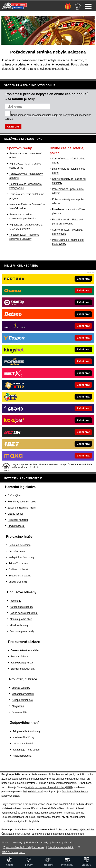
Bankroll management (23, 669)
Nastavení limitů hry (23, 737)
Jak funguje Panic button (26, 750)
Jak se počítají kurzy (22, 663)
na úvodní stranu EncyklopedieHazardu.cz (41, 69)
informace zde (72, 813)
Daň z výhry (14, 496)
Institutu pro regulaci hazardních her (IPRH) (49, 787)
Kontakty (17, 843)
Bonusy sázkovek (20, 657)
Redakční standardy (37, 843)
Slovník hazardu (16, 526)
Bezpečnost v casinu (20, 576)
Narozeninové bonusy (21, 607)
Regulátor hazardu (18, 520)
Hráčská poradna (22, 756)
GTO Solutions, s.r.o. (13, 852)
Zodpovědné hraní (33, 792)
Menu (88, 6)
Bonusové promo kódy (22, 631)
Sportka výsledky (21, 688)
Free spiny (15, 601)
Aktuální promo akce (21, 619)
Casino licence (16, 514)
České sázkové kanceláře (25, 650)
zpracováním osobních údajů (42, 115)
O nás (5, 843)
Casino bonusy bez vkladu (24, 613)
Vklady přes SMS (18, 582)
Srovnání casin (17, 551)
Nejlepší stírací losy (22, 700)
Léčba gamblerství (23, 744)
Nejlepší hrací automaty (21, 557)
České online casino (20, 545)
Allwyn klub (18, 706)
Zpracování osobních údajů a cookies (24, 847)
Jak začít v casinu (18, 563)
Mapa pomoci (14, 834)
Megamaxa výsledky (23, 694)
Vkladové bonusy (19, 625)
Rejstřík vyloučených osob (22, 502)
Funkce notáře (20, 712)
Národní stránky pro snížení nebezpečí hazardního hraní (53, 834)
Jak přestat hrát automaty (26, 731)
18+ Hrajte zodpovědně (61, 847)
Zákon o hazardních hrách (22, 508)
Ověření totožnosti (18, 570)
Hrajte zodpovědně (12, 804)
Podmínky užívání (62, 843)
